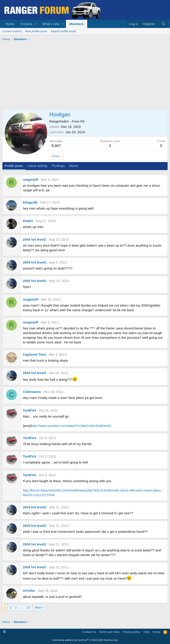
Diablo (28, 221)
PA (82, 121)
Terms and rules (109, 632)
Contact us (89, 632)
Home (10, 24)
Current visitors (12, 31)
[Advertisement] (85, 76)
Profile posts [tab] (14, 166)
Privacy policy (132, 632)
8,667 (56, 146)
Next (38, 607)
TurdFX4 (29, 410)
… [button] (22, 607)
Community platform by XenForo (85, 640)
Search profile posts (63, 31)
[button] (36, 24)
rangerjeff (30, 179)
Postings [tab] (58, 166)
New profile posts (36, 31)
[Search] (163, 24)
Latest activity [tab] (38, 166)
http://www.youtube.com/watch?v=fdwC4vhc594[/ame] (71, 426)
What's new (51, 24)
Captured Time (34, 354)
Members (77, 24)
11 (29, 607)
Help (147, 632)
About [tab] (73, 166)
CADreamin (32, 392)
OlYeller (29, 591)
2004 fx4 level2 (34, 239)
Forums (27, 24)
